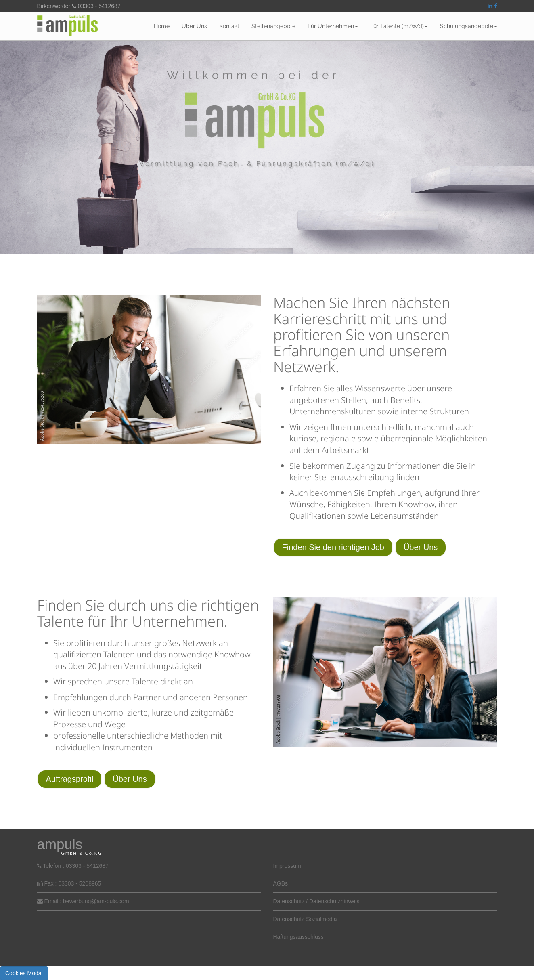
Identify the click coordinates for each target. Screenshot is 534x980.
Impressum (287, 866)
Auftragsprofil (70, 779)
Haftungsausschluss (298, 937)
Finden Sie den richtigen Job (333, 547)
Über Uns (194, 26)
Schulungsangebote (469, 26)
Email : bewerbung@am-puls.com (86, 901)
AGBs (281, 883)
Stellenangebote (273, 26)
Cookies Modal (24, 973)
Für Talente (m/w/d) (399, 26)
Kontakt (229, 26)
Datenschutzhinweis (334, 901)
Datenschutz (289, 901)
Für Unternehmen (333, 26)
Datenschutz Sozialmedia (305, 919)
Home (162, 26)
